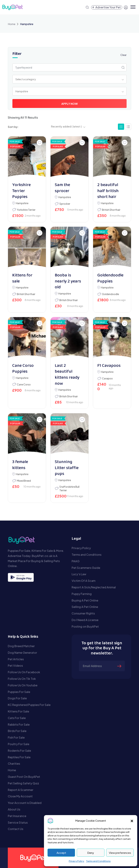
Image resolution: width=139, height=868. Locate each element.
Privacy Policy (77, 861)
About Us (14, 809)
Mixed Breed (24, 481)
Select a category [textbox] (26, 79)
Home (12, 24)
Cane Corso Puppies (23, 369)
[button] (132, 821)
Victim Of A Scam (84, 581)
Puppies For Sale (19, 692)
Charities (14, 764)
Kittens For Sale (18, 711)
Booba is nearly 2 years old (68, 281)
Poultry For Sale (19, 744)
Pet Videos (15, 666)
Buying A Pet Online (85, 600)
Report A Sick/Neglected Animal (94, 587)
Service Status (18, 822)
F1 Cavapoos (109, 366)
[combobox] (69, 79)
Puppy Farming (82, 594)
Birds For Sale (17, 731)
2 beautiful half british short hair (108, 191)
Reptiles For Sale (19, 757)
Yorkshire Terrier (26, 210)
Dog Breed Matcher (21, 646)
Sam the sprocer (62, 188)
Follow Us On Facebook (24, 672)
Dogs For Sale (17, 698)
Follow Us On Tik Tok (22, 679)
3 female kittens (20, 465)
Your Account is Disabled (25, 803)
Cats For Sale (17, 718)
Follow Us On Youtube (23, 685)
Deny (91, 853)
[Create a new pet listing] (107, 7)
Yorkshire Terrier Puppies (21, 191)
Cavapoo (107, 378)
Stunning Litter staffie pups (67, 468)
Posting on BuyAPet (85, 626)
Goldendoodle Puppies (110, 278)
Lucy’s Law (79, 574)
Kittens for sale (22, 278)
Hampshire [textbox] (22, 91)
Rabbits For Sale (19, 724)
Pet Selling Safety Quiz (23, 783)
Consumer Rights (83, 613)
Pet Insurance (17, 816)
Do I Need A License (85, 620)
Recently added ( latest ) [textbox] (66, 126)
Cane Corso (24, 384)
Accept (61, 853)
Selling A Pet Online (85, 607)
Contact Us (16, 829)
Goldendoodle (110, 294)
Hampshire (22, 203)
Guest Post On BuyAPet (24, 777)
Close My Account (20, 796)
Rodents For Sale (19, 751)
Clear (123, 55)
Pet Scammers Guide (86, 568)
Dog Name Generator (22, 653)
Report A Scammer (21, 790)
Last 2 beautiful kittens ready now (67, 375)
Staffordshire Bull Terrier (69, 488)
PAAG (76, 561)
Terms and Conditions (98, 861)
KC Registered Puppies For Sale (29, 705)
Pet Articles (16, 659)
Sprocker (65, 204)
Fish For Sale (16, 737)
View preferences (120, 853)
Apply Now (69, 104)
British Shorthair (111, 210)
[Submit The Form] (120, 666)
